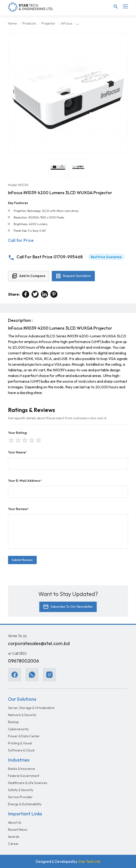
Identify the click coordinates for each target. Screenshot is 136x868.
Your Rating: (18, 433)
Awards (14, 837)
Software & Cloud (21, 750)
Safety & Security (21, 790)
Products (29, 23)
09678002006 (24, 661)
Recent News (18, 830)
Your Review (18, 509)
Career (13, 844)
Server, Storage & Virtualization (31, 708)
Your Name (18, 452)
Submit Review (22, 560)
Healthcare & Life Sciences (28, 783)
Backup (13, 722)
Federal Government (24, 776)
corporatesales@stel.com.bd (39, 643)
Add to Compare (28, 276)
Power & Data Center (24, 736)
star (38, 440)
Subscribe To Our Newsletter (68, 607)
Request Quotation (73, 276)
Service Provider (20, 797)
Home (12, 23)
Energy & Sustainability (25, 804)
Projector (48, 23)
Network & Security (22, 715)
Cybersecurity (18, 729)
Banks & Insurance (22, 769)
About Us (15, 822)
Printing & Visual (20, 743)
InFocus (67, 23)
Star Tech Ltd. (89, 861)
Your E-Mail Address (25, 481)
